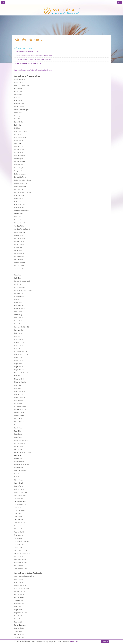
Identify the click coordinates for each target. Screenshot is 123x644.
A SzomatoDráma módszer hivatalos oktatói (27, 52)
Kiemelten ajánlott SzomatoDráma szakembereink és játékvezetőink (34, 56)
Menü (120, 2)
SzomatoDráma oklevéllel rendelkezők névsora (28, 63)
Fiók (3, 2)
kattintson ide (73, 642)
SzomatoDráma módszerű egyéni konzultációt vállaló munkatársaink (34, 59)
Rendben (105, 642)
